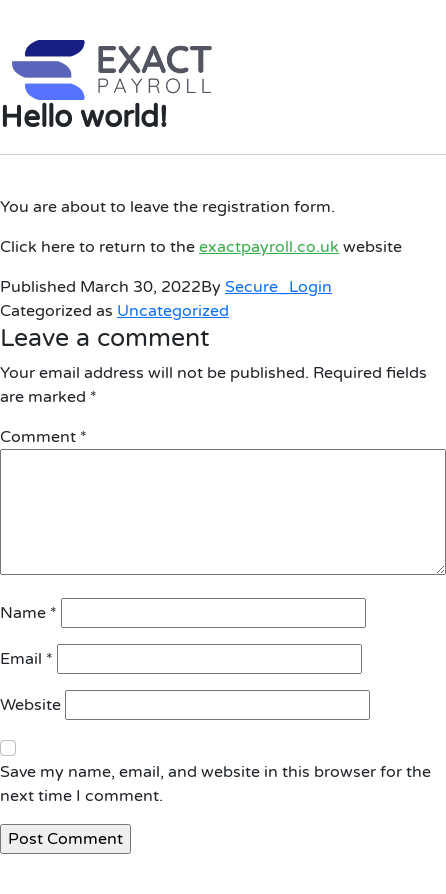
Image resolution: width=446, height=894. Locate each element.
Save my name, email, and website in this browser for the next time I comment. (215, 784)
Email (26, 659)
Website (30, 705)
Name (28, 613)
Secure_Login (278, 287)
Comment (43, 437)
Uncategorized (173, 311)
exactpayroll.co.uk (269, 247)
